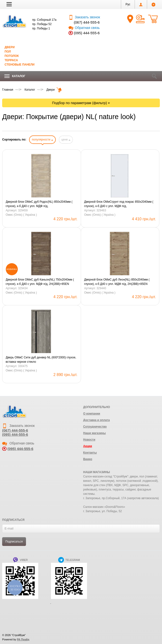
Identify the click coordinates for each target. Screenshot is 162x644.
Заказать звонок (84, 17)
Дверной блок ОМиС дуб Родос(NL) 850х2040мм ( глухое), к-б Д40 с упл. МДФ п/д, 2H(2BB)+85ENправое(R (39, 204)
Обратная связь (84, 28)
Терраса (11, 60)
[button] (9, 4)
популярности (42, 140)
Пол (8, 52)
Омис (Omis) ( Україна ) (21, 215)
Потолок (12, 56)
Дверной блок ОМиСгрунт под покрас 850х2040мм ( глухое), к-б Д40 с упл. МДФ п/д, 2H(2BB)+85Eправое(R (119, 204)
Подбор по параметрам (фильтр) (81, 103)
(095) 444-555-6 (87, 33)
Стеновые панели (19, 65)
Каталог (15, 76)
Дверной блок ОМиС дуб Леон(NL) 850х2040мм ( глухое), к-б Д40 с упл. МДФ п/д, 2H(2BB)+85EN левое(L (117, 282)
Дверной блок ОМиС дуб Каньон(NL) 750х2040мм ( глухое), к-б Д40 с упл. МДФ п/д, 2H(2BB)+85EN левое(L (40, 282)
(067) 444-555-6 (87, 22)
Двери (10, 47)
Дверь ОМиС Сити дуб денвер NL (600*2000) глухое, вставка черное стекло (41, 360)
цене (66, 140)
